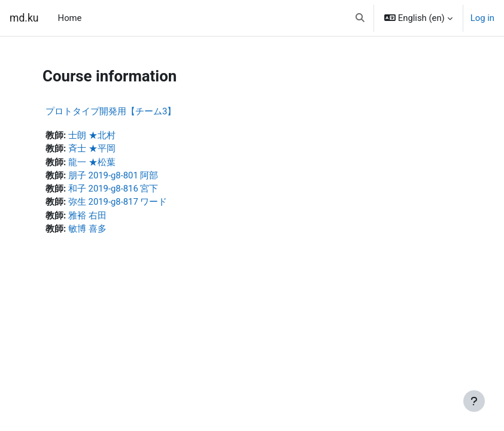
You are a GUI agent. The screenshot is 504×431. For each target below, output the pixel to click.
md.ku (24, 18)
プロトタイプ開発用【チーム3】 (111, 111)
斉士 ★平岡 (92, 148)
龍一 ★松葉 (92, 162)
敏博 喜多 (87, 229)
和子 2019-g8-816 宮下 (113, 189)
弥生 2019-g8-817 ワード (118, 202)
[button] (361, 18)
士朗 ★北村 (92, 135)
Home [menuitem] (70, 18)
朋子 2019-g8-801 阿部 (113, 175)
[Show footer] (474, 401)
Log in (482, 18)
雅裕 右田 (87, 215)
